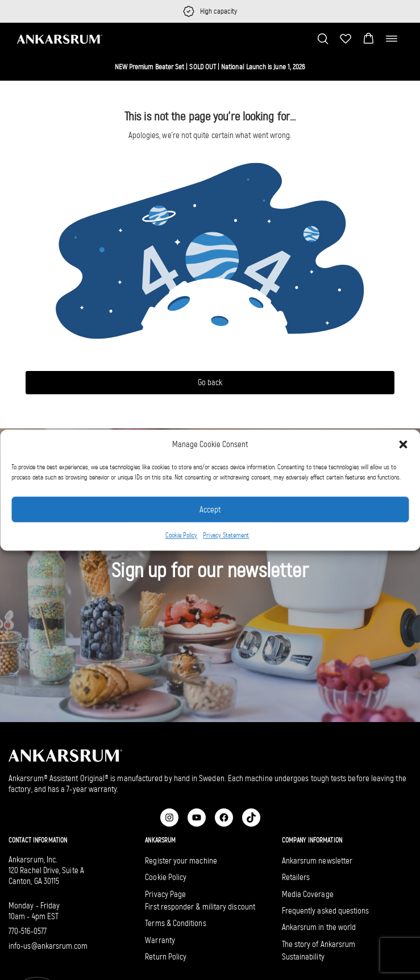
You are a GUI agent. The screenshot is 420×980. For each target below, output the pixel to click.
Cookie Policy (182, 536)
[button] (403, 444)
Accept (210, 510)
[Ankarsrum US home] (60, 38)
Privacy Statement (226, 536)
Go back (210, 382)
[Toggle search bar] (323, 39)
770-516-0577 (28, 931)
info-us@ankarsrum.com (48, 946)
